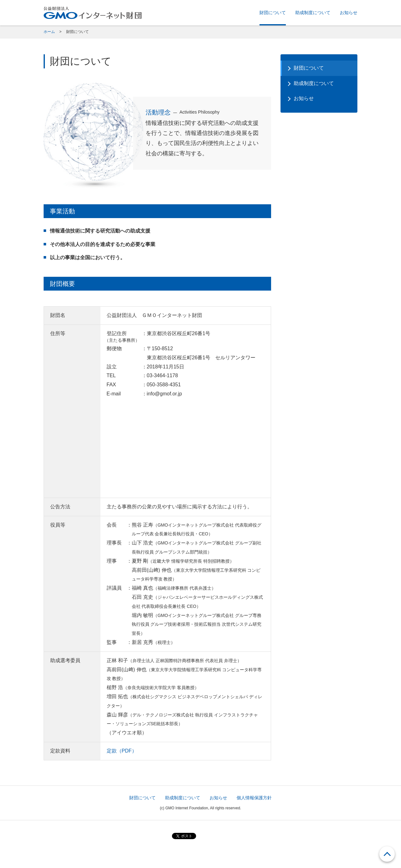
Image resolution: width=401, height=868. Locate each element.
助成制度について (313, 13)
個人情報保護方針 (254, 798)
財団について (273, 13)
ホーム (49, 32)
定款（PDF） (122, 751)
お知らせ (349, 13)
